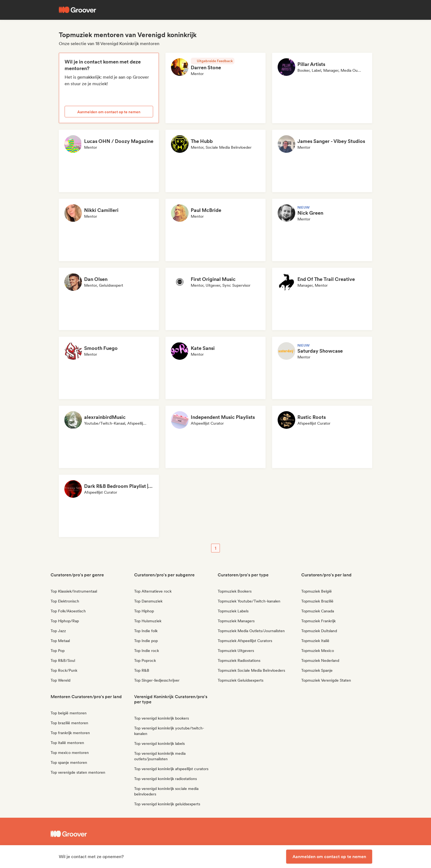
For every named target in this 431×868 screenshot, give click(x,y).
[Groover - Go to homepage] (92, 834)
